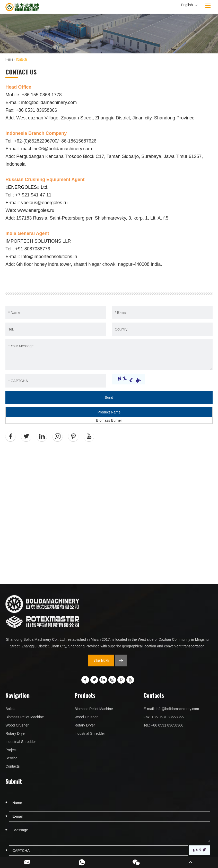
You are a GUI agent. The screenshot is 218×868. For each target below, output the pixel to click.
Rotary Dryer (16, 733)
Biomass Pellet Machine (25, 717)
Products (85, 695)
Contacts (22, 59)
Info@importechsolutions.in (49, 257)
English (189, 5)
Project (11, 750)
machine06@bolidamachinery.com (56, 149)
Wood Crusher (17, 725)
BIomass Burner (109, 420)
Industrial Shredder (21, 742)
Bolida (10, 709)
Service (11, 758)
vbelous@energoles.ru (44, 203)
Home (9, 59)
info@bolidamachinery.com (49, 102)
